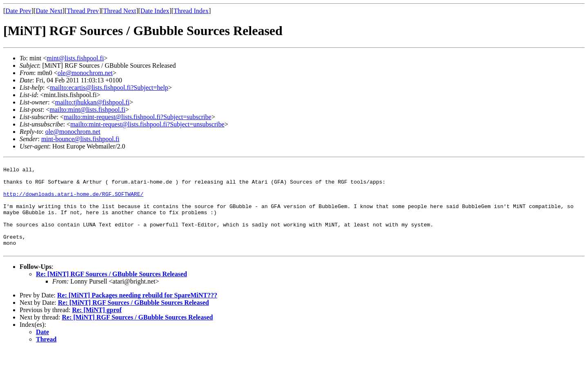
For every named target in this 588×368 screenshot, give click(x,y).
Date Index (155, 11)
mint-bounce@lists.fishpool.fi (80, 139)
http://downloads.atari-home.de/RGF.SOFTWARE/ (73, 201)
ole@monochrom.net (85, 73)
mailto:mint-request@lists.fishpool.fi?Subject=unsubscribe (147, 124)
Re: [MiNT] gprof (97, 328)
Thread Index (191, 11)
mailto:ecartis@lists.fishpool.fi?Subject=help (109, 88)
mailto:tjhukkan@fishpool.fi (92, 102)
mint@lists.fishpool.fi (75, 58)
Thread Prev (83, 11)
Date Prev (18, 11)
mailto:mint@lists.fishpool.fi (87, 110)
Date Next (49, 11)
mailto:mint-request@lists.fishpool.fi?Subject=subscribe (137, 117)
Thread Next (120, 11)
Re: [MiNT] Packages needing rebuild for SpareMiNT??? (137, 314)
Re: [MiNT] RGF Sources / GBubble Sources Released (111, 292)
